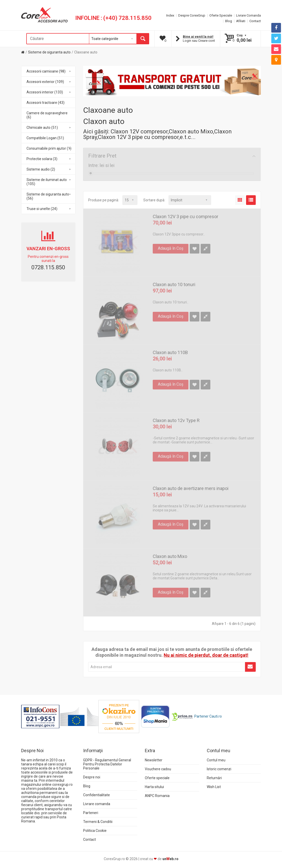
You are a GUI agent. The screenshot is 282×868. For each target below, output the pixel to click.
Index (170, 15)
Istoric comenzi (219, 769)
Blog (229, 21)
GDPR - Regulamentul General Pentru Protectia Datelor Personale (107, 764)
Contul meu (216, 760)
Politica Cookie (95, 831)
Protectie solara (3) (49, 159)
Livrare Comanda (248, 15)
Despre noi (92, 777)
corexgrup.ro (62, 785)
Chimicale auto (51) (49, 128)
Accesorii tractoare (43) (46, 103)
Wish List (214, 787)
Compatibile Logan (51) (45, 138)
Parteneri (91, 813)
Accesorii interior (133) (49, 92)
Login (187, 41)
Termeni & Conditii (98, 822)
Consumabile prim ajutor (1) (49, 148)
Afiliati (241, 21)
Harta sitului (154, 787)
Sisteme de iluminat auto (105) (49, 182)
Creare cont (207, 41)
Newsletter (154, 760)
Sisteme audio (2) (49, 169)
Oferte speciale (157, 778)
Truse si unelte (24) (49, 209)
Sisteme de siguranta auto (49, 52)
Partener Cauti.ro (208, 716)
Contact (255, 21)
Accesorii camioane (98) (49, 71)
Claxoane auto (86, 52)
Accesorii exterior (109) (49, 82)
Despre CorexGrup (192, 15)
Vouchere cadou (158, 769)
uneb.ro (170, 859)
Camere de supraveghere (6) (47, 115)
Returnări (214, 778)
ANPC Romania (157, 796)
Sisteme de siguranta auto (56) (49, 196)
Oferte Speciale (221, 15)
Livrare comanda (97, 804)
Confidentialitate (97, 795)
